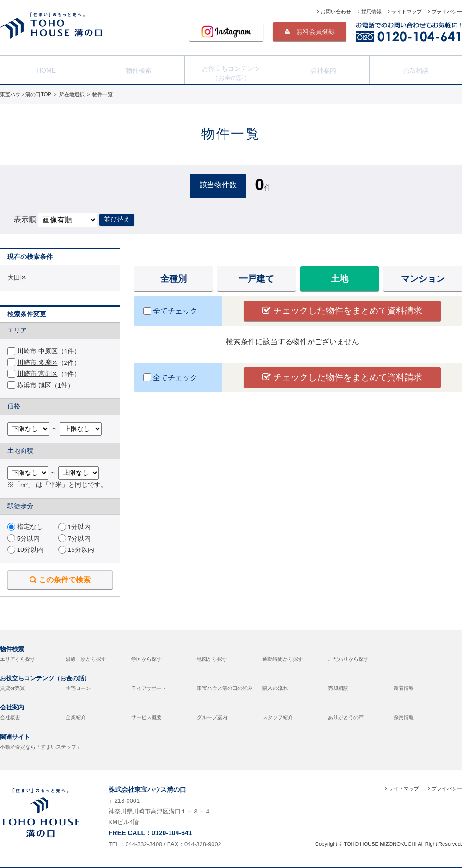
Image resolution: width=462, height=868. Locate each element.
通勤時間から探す (283, 659)
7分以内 (74, 539)
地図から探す (212, 659)
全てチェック (170, 311)
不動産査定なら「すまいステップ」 (41, 747)
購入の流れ (275, 688)
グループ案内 (212, 717)
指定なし (25, 527)
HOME (46, 69)
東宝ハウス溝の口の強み (225, 688)
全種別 (173, 279)
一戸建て (256, 279)
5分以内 (24, 539)
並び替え (117, 219)
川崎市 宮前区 (37, 374)
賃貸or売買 (12, 688)
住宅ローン (78, 688)
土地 (340, 279)
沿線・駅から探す (86, 659)
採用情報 (369, 12)
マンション (423, 279)
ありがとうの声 (346, 717)
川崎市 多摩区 (37, 363)
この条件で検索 (60, 579)
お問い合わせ (334, 12)
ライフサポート (149, 688)
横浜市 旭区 (34, 385)
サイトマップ (405, 12)
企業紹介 (76, 717)
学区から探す (146, 659)
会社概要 (10, 717)
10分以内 (25, 550)
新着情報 (404, 688)
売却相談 (416, 69)
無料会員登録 (310, 31)
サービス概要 (146, 717)
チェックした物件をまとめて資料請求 (342, 311)
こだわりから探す (348, 659)
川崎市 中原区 (37, 351)
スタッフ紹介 (278, 717)
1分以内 (74, 527)
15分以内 (76, 550)
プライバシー (445, 12)
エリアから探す (18, 659)
